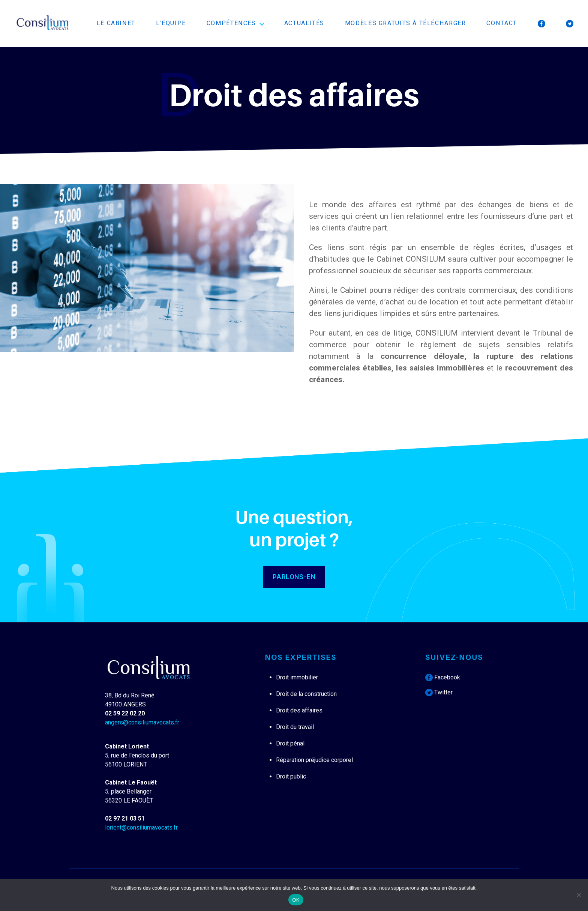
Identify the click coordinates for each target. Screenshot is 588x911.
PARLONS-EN (294, 577)
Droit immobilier (297, 677)
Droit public (291, 776)
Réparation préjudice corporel (314, 760)
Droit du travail (295, 727)
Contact (502, 23)
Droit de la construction (306, 694)
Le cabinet (116, 23)
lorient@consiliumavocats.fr (141, 827)
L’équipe (171, 23)
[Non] (579, 895)
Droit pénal (290, 743)
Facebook (443, 677)
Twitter (439, 692)
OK (296, 900)
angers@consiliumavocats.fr (142, 722)
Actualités (304, 23)
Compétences (231, 23)
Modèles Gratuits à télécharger (406, 23)
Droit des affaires (299, 710)
